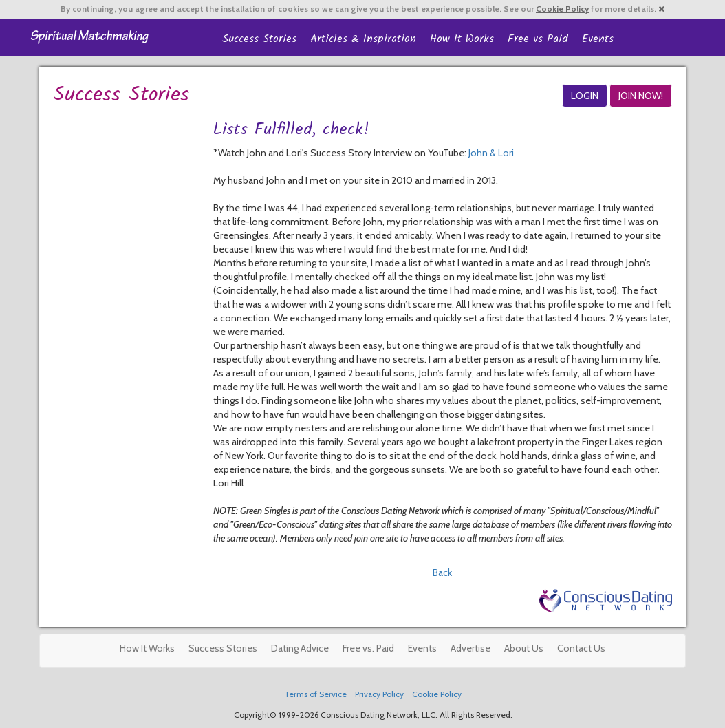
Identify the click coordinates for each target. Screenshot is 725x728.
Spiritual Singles (89, 36)
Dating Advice (300, 648)
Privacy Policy (379, 694)
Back (442, 572)
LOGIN (585, 96)
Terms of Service (315, 694)
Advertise (470, 648)
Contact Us (581, 648)
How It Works (462, 39)
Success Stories (259, 39)
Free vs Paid (538, 39)
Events (598, 39)
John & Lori (491, 153)
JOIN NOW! (641, 96)
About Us (524, 648)
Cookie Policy (562, 9)
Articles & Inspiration (363, 39)
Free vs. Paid (368, 648)
